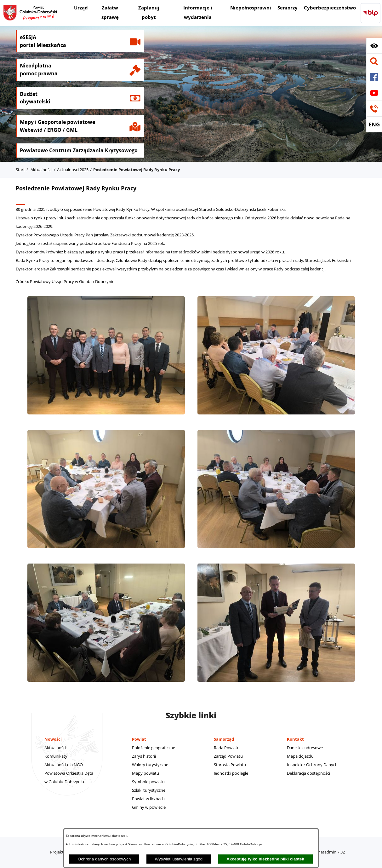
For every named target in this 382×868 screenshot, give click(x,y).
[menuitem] (81, 8)
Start (20, 170)
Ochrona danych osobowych (104, 859)
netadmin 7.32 (331, 852)
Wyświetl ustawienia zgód (179, 859)
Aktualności (41, 170)
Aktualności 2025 (73, 170)
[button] (374, 46)
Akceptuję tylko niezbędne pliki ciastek (265, 859)
